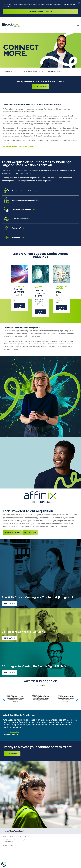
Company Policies (24, 840)
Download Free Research (41, 11)
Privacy (16, 840)
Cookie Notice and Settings (9, 847)
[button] (4, 864)
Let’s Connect (40, 87)
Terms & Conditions (8, 840)
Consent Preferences (8, 845)
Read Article (10, 604)
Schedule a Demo (12, 533)
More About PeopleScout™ (15, 831)
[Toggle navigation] (78, 25)
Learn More (19, 306)
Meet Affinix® (30, 533)
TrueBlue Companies (8, 842)
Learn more (41, 313)
